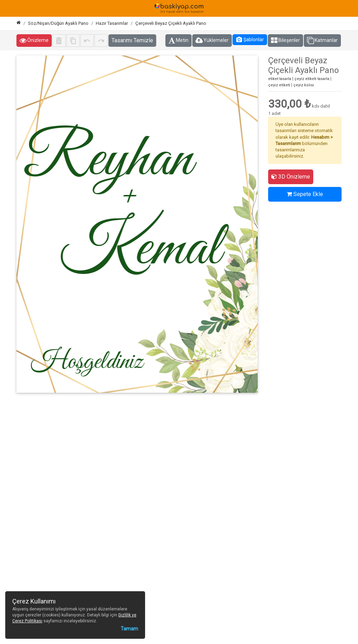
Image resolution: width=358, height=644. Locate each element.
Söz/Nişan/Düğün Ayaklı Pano (58, 23)
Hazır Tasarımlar (112, 23)
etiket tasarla (280, 79)
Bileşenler (285, 41)
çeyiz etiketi (279, 85)
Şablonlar (250, 39)
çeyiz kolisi (304, 85)
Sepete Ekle (305, 194)
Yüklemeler (212, 41)
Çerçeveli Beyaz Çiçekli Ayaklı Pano (171, 23)
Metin (178, 41)
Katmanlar (322, 41)
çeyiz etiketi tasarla (312, 79)
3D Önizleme (291, 177)
